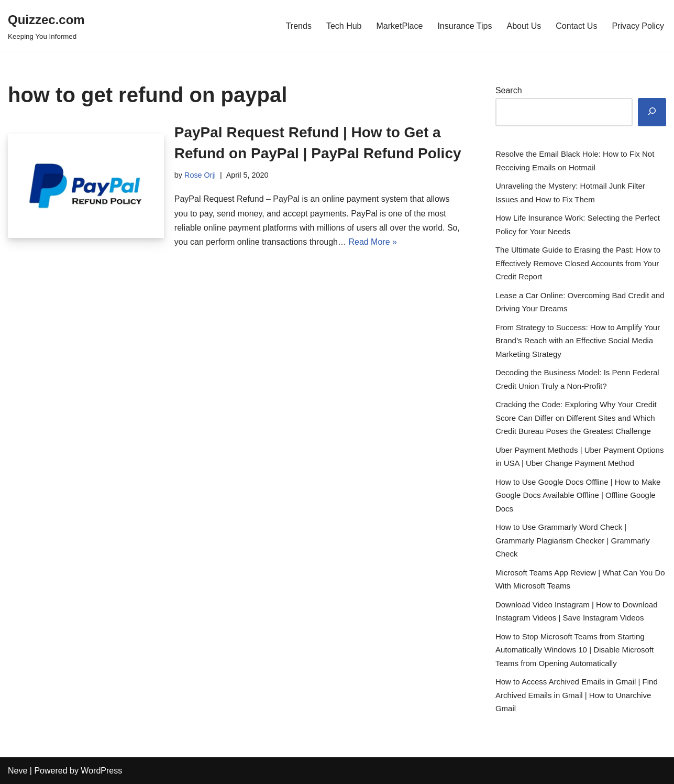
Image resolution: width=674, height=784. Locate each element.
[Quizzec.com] (46, 26)
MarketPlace (399, 26)
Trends (299, 26)
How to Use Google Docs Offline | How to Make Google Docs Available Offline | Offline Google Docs (578, 495)
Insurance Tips (465, 26)
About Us (524, 26)
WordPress (101, 771)
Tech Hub (344, 26)
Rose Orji (200, 175)
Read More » (373, 242)
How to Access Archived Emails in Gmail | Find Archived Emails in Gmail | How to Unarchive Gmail (577, 695)
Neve (18, 771)
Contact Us (576, 26)
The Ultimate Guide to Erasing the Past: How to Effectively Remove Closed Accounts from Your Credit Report (578, 263)
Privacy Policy (638, 26)
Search (509, 90)
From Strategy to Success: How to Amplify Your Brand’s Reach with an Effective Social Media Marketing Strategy (578, 341)
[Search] (652, 112)
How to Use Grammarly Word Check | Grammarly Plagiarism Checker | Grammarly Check (573, 540)
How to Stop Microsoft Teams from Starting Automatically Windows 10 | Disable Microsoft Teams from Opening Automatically (574, 650)
